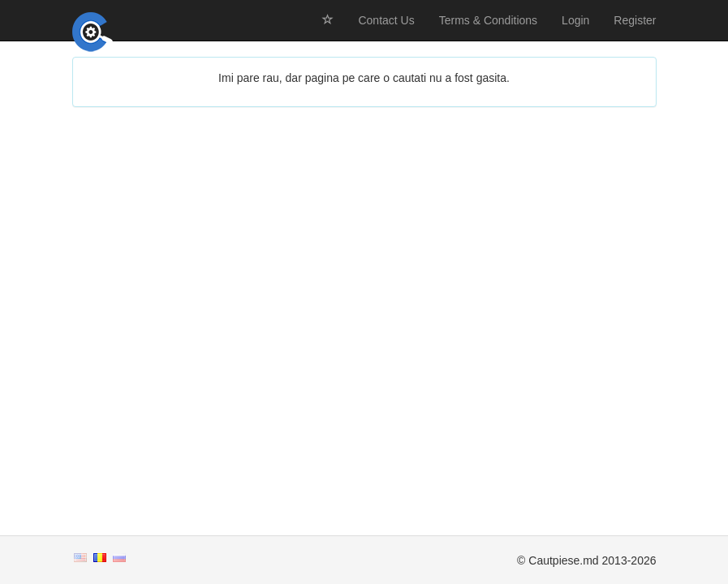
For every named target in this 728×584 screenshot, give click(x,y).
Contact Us (386, 20)
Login (575, 20)
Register (635, 20)
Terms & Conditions (488, 20)
